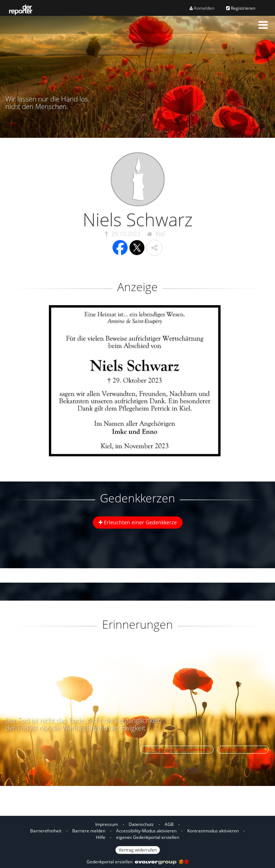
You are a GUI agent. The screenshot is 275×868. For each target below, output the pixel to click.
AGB (169, 824)
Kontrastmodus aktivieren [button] (213, 831)
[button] (263, 25)
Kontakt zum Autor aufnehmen (177, 749)
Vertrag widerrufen (138, 850)
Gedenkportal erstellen (138, 862)
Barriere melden (89, 831)
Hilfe (101, 837)
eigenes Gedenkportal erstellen (148, 837)
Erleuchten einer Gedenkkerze (138, 522)
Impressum (107, 824)
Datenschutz (141, 824)
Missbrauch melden (243, 749)
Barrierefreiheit (46, 831)
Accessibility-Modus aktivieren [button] (146, 831)
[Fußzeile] (137, 837)
